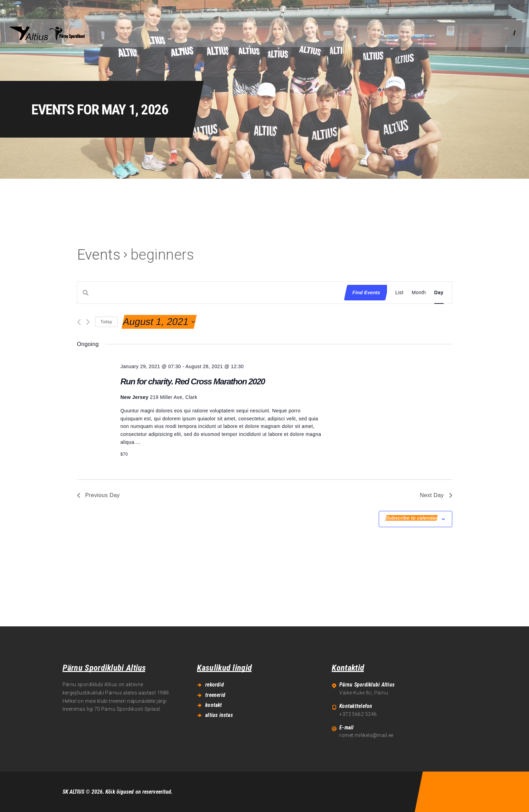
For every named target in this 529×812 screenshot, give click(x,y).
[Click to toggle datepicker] (159, 322)
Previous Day (98, 495)
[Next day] (88, 322)
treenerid (215, 695)
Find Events (366, 292)
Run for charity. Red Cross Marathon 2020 (192, 381)
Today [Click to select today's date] (106, 322)
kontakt (214, 705)
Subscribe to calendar (412, 518)
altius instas (219, 715)
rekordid (215, 685)
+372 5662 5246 (358, 714)
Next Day (436, 495)
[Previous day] (79, 322)
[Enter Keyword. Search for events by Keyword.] (209, 293)
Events (99, 255)
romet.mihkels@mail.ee (366, 735)
